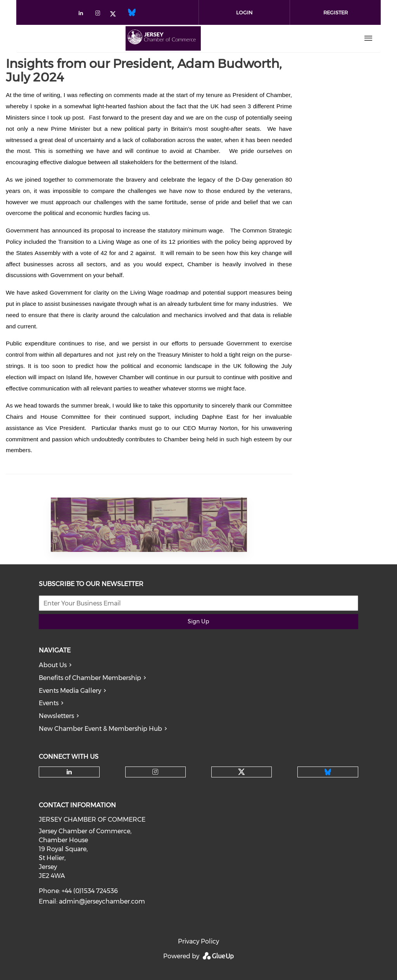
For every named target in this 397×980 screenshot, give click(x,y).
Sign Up (198, 621)
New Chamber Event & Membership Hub (100, 729)
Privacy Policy (198, 941)
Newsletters (56, 716)
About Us (53, 665)
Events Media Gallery (70, 691)
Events (49, 703)
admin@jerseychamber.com (102, 901)
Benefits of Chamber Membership (90, 678)
